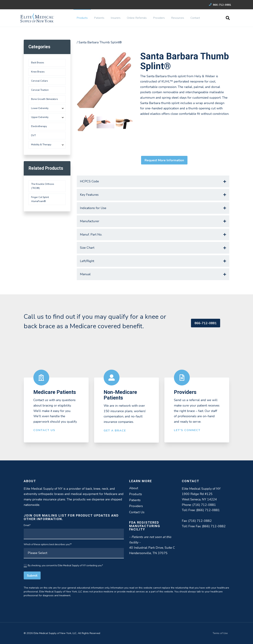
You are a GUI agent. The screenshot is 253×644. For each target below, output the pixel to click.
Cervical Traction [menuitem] (40, 90)
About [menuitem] (134, 488)
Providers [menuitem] (159, 18)
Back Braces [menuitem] (38, 63)
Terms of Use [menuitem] (220, 633)
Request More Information (164, 160)
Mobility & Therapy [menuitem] (41, 145)
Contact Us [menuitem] (137, 512)
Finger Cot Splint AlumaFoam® (40, 199)
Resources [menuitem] (178, 18)
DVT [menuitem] (33, 135)
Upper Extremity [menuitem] (40, 117)
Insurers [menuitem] (116, 18)
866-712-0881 (220, 5)
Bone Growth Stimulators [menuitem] (45, 99)
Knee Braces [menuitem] (38, 72)
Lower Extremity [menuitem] (40, 108)
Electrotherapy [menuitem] (39, 126)
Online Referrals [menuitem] (137, 18)
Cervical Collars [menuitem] (40, 81)
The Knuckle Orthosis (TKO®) (43, 186)
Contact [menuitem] (195, 18)
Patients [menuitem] (99, 18)
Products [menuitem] (82, 18)
